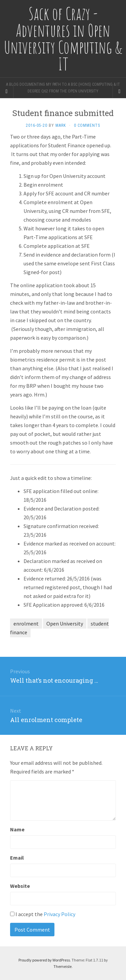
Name (17, 829)
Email (17, 858)
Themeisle (62, 966)
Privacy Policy (59, 914)
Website (20, 886)
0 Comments (87, 125)
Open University (65, 624)
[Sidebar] (7, 91)
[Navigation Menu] (119, 91)
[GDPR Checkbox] (12, 914)
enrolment (26, 624)
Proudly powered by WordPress (44, 960)
